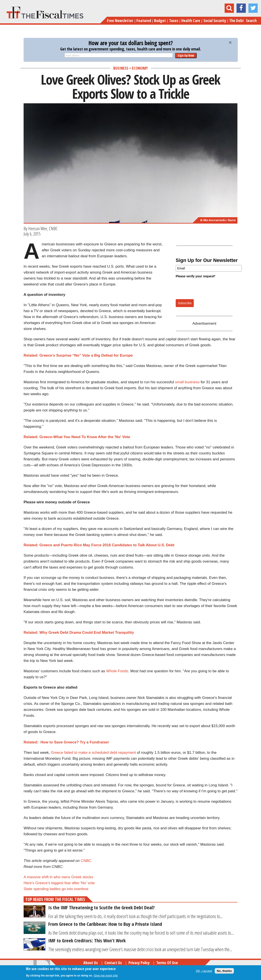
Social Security (215, 20)
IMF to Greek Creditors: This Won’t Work (87, 940)
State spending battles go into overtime (57, 889)
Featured (144, 20)
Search (251, 20)
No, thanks (224, 971)
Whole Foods (117, 671)
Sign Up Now (186, 55)
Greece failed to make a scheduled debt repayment (93, 753)
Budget (160, 20)
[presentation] (209, 288)
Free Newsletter (120, 20)
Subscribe (185, 303)
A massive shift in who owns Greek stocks (58, 877)
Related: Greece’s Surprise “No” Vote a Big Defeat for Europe (78, 355)
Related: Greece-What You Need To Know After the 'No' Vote (77, 437)
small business (187, 382)
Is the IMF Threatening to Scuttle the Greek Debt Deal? (102, 907)
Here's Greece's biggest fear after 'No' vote (59, 883)
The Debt (237, 20)
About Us (91, 963)
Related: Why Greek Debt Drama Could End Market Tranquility (79, 633)
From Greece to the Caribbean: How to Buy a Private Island (105, 924)
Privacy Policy (139, 963)
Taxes (174, 20)
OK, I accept (204, 971)
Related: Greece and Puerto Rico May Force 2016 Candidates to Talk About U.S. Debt (99, 545)
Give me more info (106, 975)
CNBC (86, 861)
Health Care (191, 20)
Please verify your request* (196, 276)
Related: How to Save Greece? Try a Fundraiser (66, 742)
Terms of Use (167, 963)
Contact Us (113, 963)
